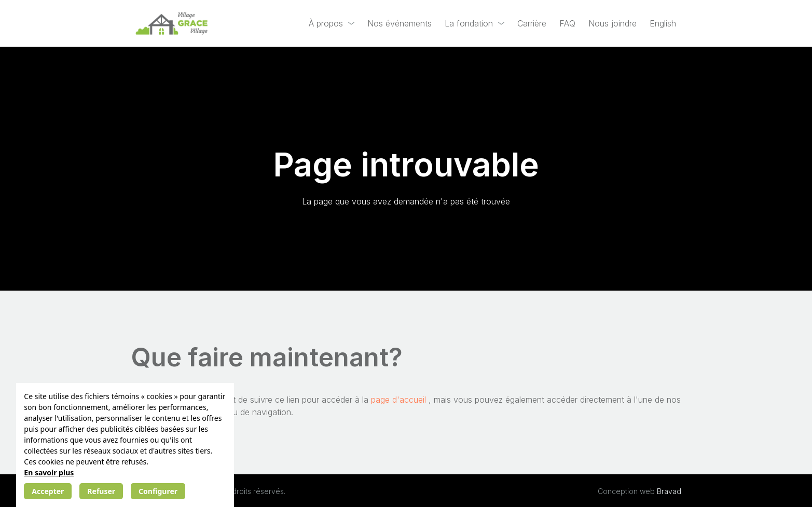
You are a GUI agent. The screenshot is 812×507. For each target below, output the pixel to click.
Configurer (158, 491)
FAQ (567, 23)
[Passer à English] (663, 24)
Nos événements (400, 23)
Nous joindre (613, 23)
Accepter (48, 491)
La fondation (469, 23)
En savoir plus (49, 472)
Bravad (669, 491)
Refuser (101, 491)
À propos (326, 23)
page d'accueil (400, 400)
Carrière (532, 23)
